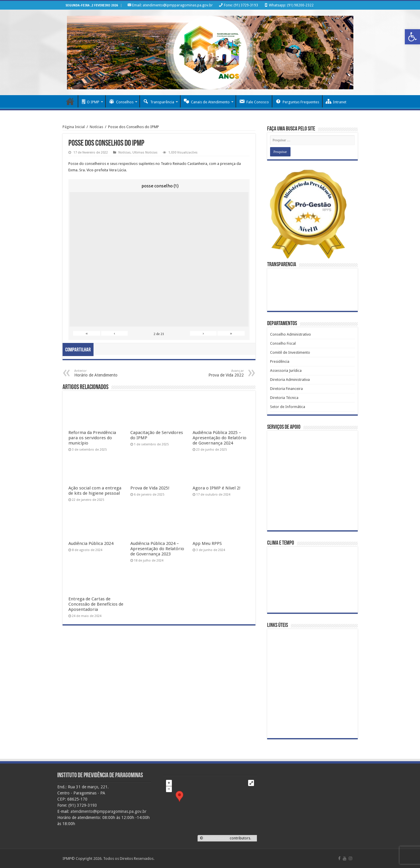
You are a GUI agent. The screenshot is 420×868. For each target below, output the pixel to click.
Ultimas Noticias (145, 152)
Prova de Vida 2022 (214, 373)
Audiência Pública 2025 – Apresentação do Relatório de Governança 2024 (219, 438)
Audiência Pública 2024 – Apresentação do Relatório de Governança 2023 (157, 549)
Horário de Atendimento (104, 373)
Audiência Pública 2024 (91, 543)
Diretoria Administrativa (290, 380)
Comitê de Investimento (290, 352)
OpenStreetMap (216, 838)
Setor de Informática (288, 407)
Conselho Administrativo (291, 334)
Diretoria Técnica (284, 398)
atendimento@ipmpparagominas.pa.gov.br (108, 811)
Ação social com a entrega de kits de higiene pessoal (95, 491)
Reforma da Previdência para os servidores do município (92, 438)
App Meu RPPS (207, 543)
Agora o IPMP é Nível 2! (217, 488)
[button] (412, 37)
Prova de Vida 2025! (150, 488)
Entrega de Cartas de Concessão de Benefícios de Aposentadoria (96, 604)
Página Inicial (74, 127)
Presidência (280, 361)
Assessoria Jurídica (286, 371)
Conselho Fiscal (283, 343)
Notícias (96, 127)
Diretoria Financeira (286, 389)
